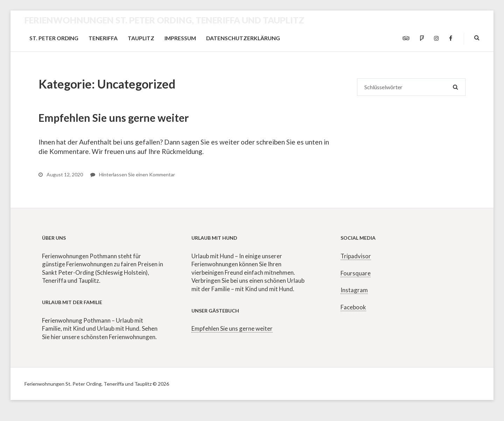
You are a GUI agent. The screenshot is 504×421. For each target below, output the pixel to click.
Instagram (354, 290)
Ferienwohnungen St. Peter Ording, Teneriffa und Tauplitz (164, 20)
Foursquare (356, 273)
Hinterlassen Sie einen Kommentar (133, 174)
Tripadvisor (356, 256)
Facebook (353, 307)
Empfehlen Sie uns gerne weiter (114, 118)
